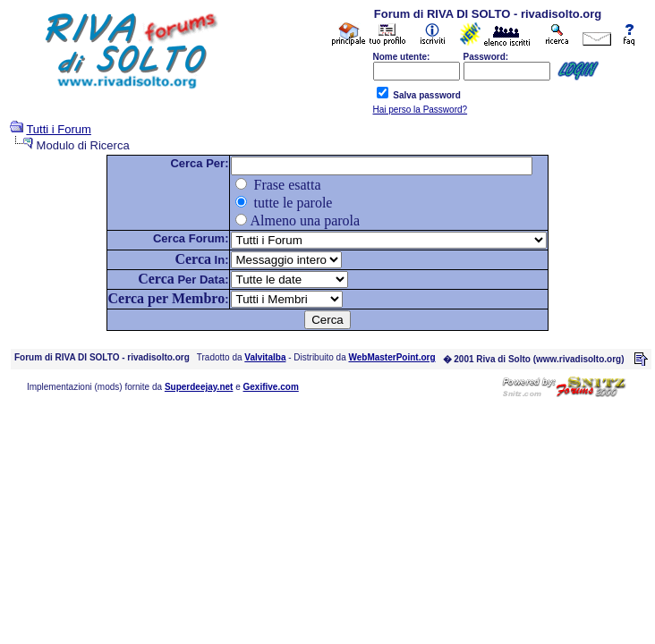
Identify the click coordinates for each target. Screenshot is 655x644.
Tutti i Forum (58, 129)
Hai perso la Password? (421, 110)
